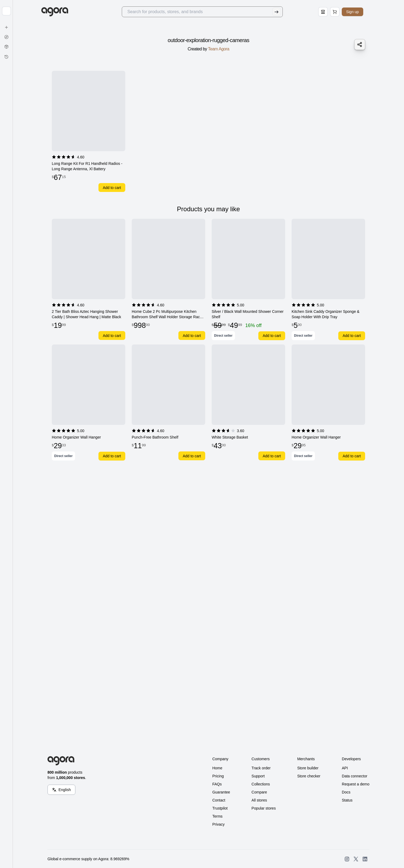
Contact (219, 800)
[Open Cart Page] (341, 12)
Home (217, 768)
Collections (261, 784)
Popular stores (264, 808)
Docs (346, 792)
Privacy (218, 824)
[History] (6, 57)
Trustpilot (220, 808)
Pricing (218, 776)
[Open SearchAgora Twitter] (356, 859)
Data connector (355, 776)
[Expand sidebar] (6, 11)
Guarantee (221, 792)
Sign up (359, 12)
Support (258, 776)
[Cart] (341, 12)
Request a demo (356, 784)
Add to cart (112, 188)
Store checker (309, 776)
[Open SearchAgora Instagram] (347, 859)
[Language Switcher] (61, 790)
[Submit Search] (283, 12)
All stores (259, 800)
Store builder (308, 768)
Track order (261, 768)
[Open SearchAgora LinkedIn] (365, 859)
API (345, 768)
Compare (259, 792)
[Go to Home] (63, 12)
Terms (217, 816)
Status (347, 800)
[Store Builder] (329, 12)
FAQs (217, 784)
